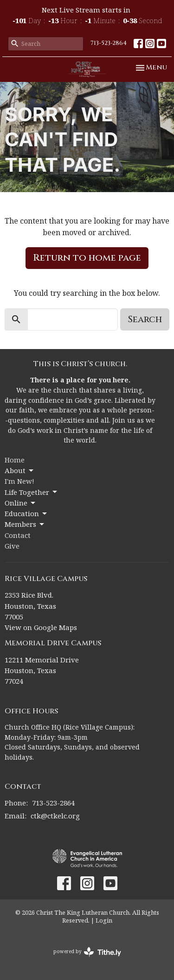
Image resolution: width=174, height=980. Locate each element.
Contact (18, 535)
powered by (87, 952)
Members (25, 524)
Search (145, 319)
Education (26, 514)
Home (15, 460)
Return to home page (87, 258)
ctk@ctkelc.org (55, 816)
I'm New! (19, 481)
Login (104, 920)
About (20, 471)
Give (12, 546)
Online (21, 503)
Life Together (32, 492)
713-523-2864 (109, 43)
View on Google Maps (41, 627)
